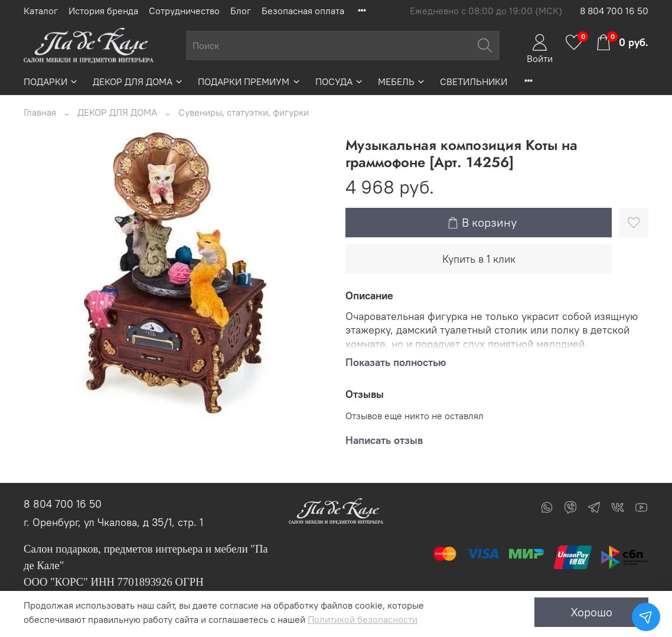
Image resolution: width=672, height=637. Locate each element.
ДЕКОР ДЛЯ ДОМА (138, 81)
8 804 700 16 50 (614, 11)
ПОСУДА (340, 81)
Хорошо (591, 612)
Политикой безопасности (363, 619)
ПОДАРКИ (51, 81)
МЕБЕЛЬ (402, 81)
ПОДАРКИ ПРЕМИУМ (249, 81)
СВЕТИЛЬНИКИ (474, 81)
